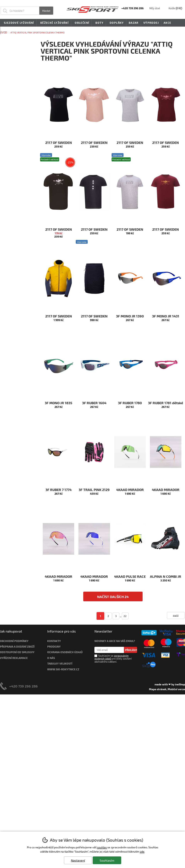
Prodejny (54, 647)
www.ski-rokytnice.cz (63, 669)
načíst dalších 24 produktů (113, 598)
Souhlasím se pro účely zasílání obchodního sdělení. (113, 659)
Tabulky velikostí (60, 663)
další (176, 616)
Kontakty (54, 641)
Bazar (134, 23)
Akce (167, 23)
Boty (99, 23)
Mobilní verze (176, 689)
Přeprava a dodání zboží (17, 647)
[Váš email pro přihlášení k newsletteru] (109, 650)
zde (142, 852)
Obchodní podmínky (14, 641)
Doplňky (116, 23)
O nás (51, 658)
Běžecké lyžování (54, 23)
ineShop (180, 684)
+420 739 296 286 (24, 686)
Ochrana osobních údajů (65, 652)
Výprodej (151, 23)
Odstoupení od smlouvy (17, 652)
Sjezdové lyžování (18, 23)
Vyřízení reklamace (14, 658)
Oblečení (81, 23)
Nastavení (78, 860)
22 (125, 616)
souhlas (102, 847)
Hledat (46, 11)
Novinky (9, 30)
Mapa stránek (158, 689)
